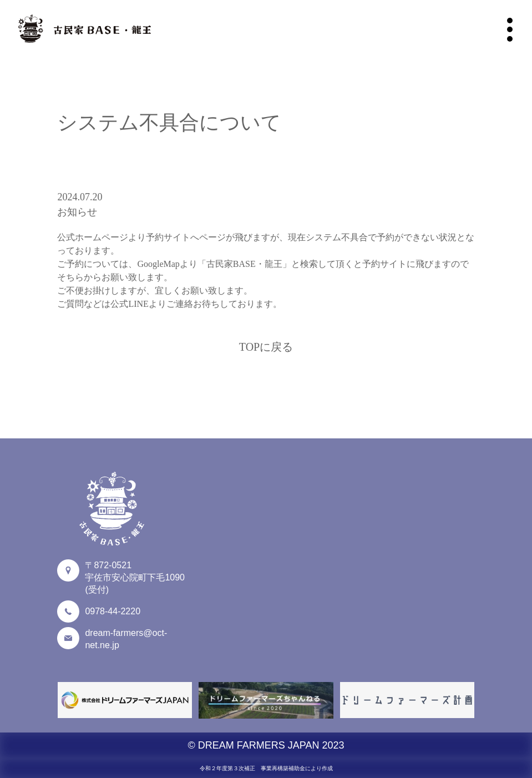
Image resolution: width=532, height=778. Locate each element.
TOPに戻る (266, 347)
